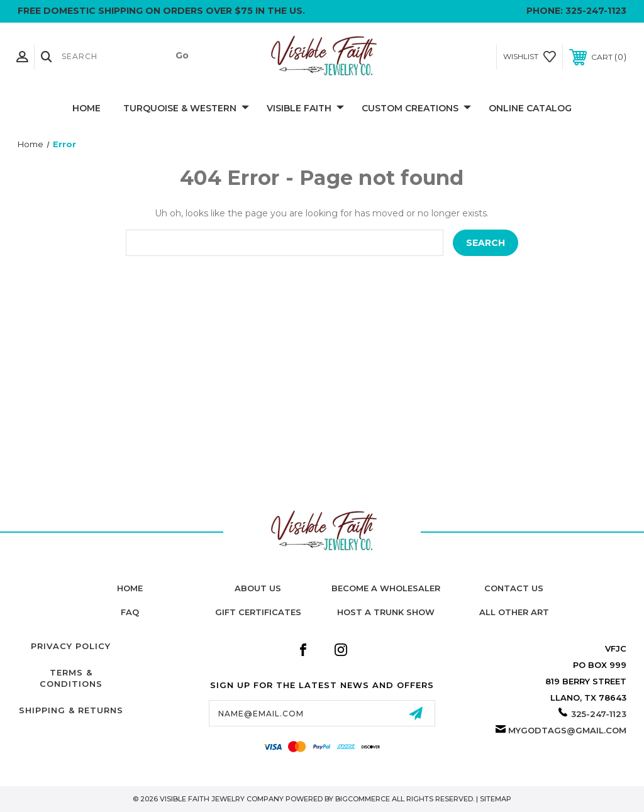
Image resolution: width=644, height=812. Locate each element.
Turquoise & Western (186, 109)
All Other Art (514, 612)
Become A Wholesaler (386, 588)
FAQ (130, 612)
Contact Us (514, 588)
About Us (258, 588)
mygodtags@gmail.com (567, 730)
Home (86, 108)
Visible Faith (305, 109)
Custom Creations (416, 109)
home (130, 588)
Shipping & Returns (71, 710)
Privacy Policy (71, 646)
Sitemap (496, 799)
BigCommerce (363, 799)
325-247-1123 (596, 11)
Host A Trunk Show (386, 612)
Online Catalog (530, 108)
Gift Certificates (258, 612)
